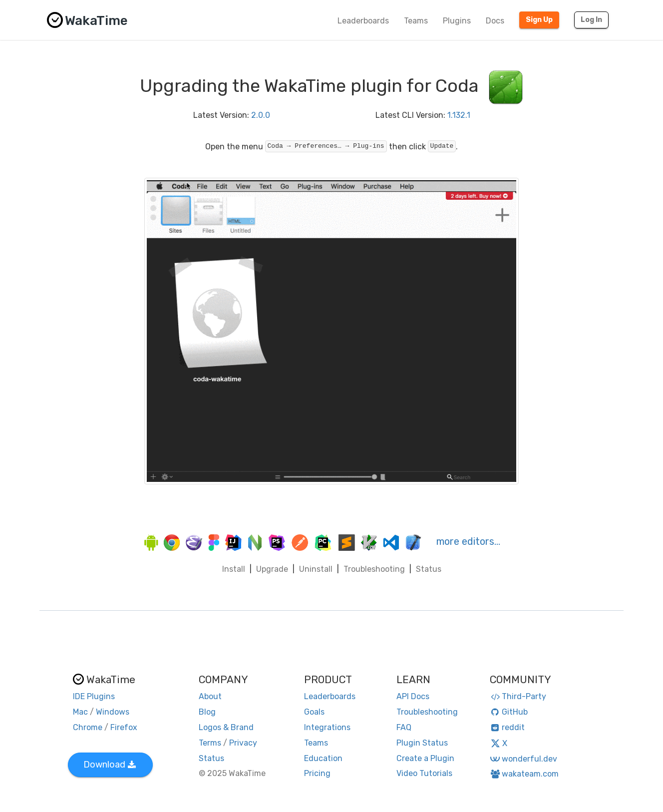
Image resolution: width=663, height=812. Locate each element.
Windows (113, 712)
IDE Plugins (94, 696)
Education (323, 758)
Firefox (124, 727)
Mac (80, 712)
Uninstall (316, 569)
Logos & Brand (226, 727)
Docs (495, 21)
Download (110, 765)
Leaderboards (363, 21)
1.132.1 (459, 115)
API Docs (413, 696)
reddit (507, 727)
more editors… (468, 541)
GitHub (509, 712)
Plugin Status (422, 743)
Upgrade (272, 569)
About (210, 696)
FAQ (404, 727)
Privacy (243, 743)
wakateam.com (524, 774)
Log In (591, 20)
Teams (416, 21)
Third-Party (518, 696)
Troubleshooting (374, 569)
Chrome (88, 727)
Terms (210, 743)
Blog (207, 712)
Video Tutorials (424, 773)
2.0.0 (261, 115)
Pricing (317, 773)
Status (429, 569)
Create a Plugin (425, 758)
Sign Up (539, 20)
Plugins (457, 21)
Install (234, 569)
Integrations (327, 727)
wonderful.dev (523, 759)
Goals (314, 712)
